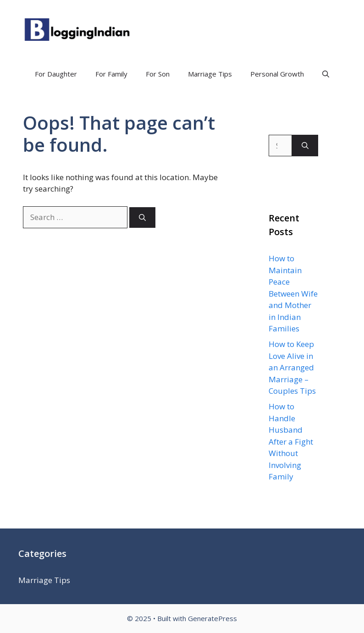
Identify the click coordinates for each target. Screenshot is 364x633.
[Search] (142, 217)
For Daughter (56, 74)
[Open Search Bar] (326, 74)
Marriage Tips (210, 74)
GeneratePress (212, 618)
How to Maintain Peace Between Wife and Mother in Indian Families (293, 293)
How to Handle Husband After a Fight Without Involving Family (291, 441)
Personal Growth (277, 74)
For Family (111, 74)
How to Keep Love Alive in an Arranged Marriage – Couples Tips (292, 367)
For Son (158, 74)
